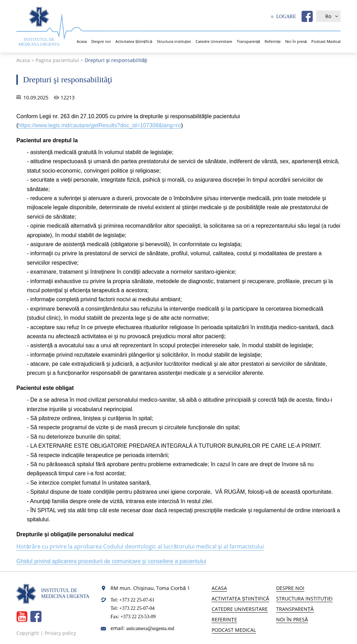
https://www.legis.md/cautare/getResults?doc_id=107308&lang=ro (100, 125)
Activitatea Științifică (134, 41)
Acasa (82, 41)
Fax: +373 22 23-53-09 (133, 617)
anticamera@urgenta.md (150, 628)
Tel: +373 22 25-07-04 (132, 608)
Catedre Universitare (214, 41)
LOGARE (286, 17)
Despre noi (101, 41)
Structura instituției (174, 41)
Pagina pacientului (57, 60)
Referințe (273, 41)
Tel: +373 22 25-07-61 (132, 600)
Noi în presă (296, 41)
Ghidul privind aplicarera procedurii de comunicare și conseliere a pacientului (111, 561)
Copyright (28, 633)
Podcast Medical (326, 41)
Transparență (248, 41)
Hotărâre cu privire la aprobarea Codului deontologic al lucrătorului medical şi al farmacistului (140, 546)
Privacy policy (60, 633)
